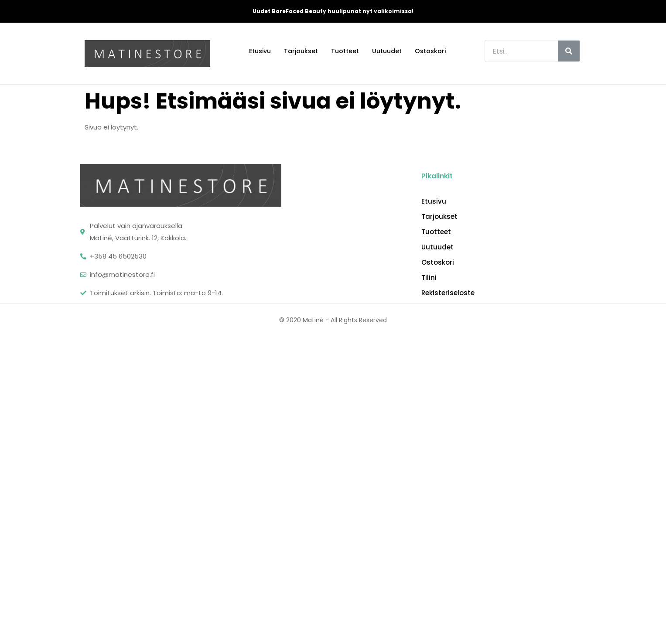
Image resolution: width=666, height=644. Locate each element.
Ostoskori (430, 51)
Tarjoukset (301, 51)
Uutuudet (387, 51)
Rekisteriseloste (448, 293)
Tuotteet (345, 51)
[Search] (569, 51)
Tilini (429, 278)
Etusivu (260, 51)
